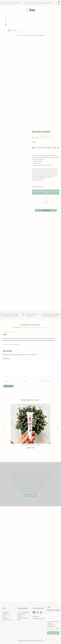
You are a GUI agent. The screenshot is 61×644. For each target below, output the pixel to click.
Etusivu (19, 41)
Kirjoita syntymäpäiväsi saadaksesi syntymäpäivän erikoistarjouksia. (53, 626)
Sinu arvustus (6, 456)
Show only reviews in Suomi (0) (11, 442)
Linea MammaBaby (27, 41)
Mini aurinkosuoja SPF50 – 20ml (31, 542)
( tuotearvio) (35, 188)
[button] (3, 525)
